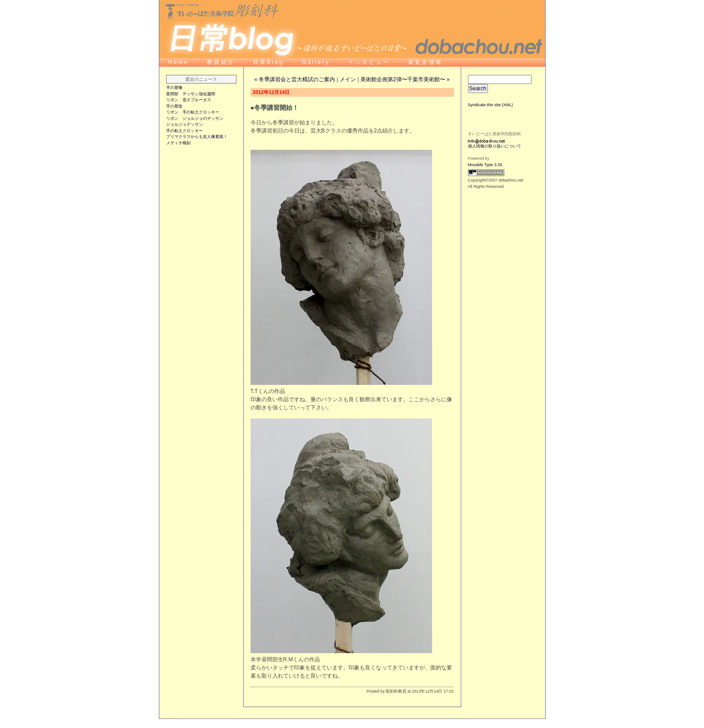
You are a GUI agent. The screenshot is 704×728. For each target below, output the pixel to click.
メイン (348, 79)
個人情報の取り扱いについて (495, 146)
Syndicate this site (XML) (491, 105)
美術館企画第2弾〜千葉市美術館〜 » (405, 79)
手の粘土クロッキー (185, 131)
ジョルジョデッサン (185, 124)
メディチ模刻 (178, 143)
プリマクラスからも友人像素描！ (197, 137)
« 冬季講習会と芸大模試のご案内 (295, 79)
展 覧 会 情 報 (425, 62)
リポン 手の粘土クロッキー (193, 112)
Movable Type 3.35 (485, 165)
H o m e (178, 62)
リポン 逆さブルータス (189, 100)
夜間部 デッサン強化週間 (191, 94)
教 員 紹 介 (221, 62)
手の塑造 (174, 106)
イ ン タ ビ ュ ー (369, 62)
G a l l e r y (316, 62)
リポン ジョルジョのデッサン (195, 118)
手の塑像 (174, 88)
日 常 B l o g (268, 62)
